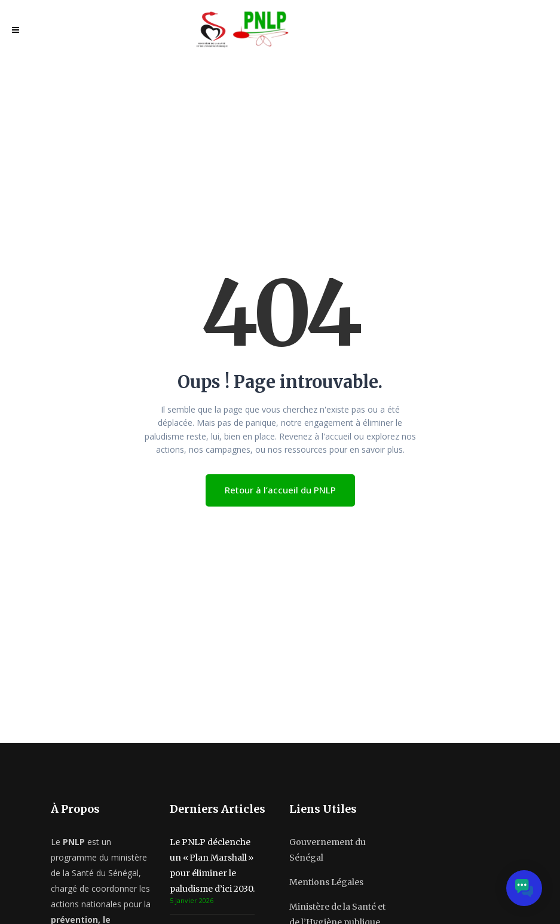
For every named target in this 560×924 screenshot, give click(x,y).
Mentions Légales (326, 882)
